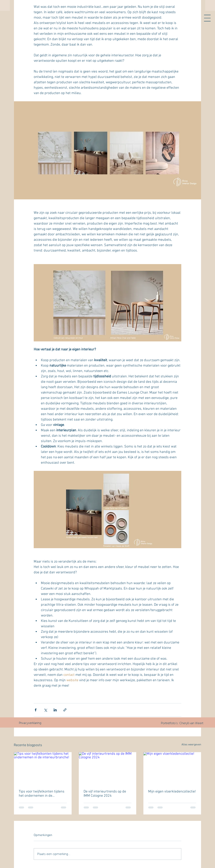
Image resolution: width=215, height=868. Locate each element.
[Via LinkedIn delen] (55, 710)
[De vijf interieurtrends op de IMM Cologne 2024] (108, 768)
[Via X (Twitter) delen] (45, 710)
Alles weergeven (191, 745)
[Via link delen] (65, 710)
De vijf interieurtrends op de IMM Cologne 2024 (105, 794)
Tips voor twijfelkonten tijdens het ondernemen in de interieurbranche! (42, 794)
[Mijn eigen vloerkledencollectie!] (172, 768)
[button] (207, 18)
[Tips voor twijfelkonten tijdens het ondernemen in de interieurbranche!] (43, 768)
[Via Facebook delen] (36, 710)
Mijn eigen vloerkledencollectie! (172, 792)
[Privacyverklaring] (30, 723)
